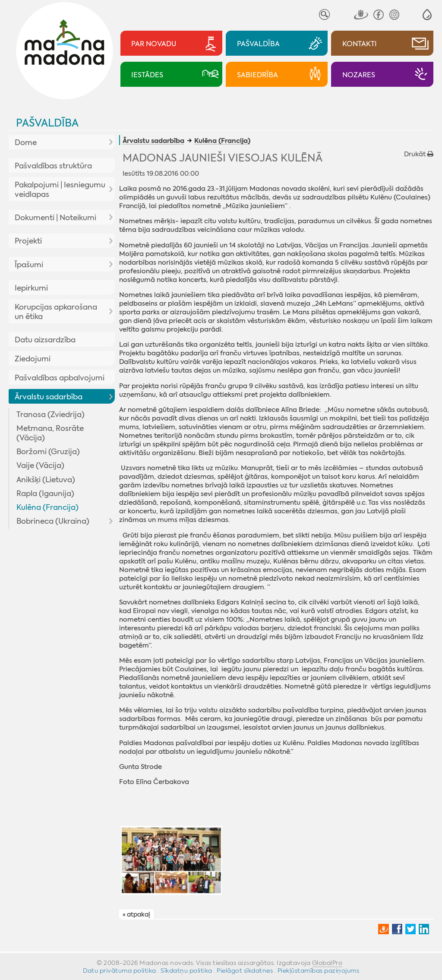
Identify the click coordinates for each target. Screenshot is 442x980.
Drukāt (419, 154)
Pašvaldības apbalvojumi (60, 378)
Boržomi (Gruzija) (48, 452)
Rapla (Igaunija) (45, 493)
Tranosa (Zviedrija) (51, 414)
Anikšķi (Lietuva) (46, 480)
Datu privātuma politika (120, 971)
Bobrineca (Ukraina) (53, 521)
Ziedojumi (33, 359)
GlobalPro (327, 963)
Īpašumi (29, 265)
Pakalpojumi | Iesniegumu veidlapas (60, 190)
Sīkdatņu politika (186, 971)
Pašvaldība (47, 123)
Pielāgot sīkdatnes (245, 971)
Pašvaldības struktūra (53, 166)
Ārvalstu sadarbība (49, 397)
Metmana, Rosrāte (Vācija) (50, 433)
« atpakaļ (136, 914)
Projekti (28, 241)
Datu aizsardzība (45, 340)
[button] (427, 14)
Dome (26, 142)
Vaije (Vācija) (40, 465)
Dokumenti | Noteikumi (55, 218)
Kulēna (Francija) (47, 507)
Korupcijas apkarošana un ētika (56, 312)
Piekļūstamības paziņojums (319, 971)
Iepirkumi (31, 288)
